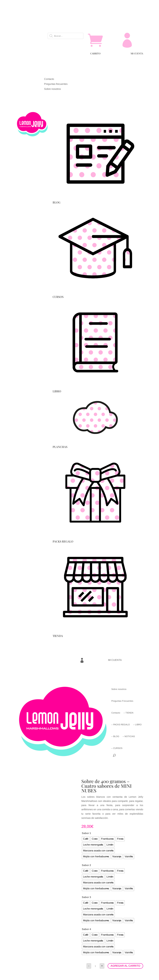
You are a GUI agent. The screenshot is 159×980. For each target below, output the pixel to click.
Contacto (116, 713)
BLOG (57, 202)
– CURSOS (117, 748)
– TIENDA (128, 713)
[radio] (86, 839)
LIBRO (57, 391)
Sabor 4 (86, 929)
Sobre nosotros (119, 689)
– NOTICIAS (129, 736)
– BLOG (115, 736)
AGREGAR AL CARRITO (125, 966)
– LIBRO (137, 725)
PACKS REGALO (63, 541)
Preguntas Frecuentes (122, 701)
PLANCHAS (60, 447)
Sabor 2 (86, 865)
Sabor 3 (86, 897)
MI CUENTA (137, 53)
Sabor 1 (86, 833)
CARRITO (95, 53)
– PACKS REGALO (121, 725)
